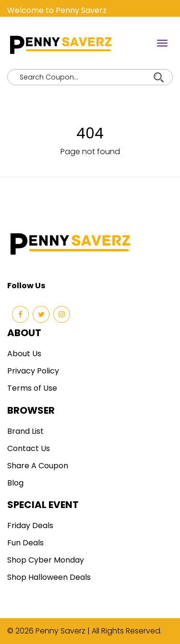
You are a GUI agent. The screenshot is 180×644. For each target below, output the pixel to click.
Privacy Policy (33, 371)
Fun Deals (25, 543)
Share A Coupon (38, 466)
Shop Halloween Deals (49, 577)
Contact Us (29, 448)
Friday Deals (30, 525)
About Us (24, 354)
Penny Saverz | (64, 631)
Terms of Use (32, 388)
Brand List (25, 431)
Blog (15, 483)
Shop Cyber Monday (46, 560)
